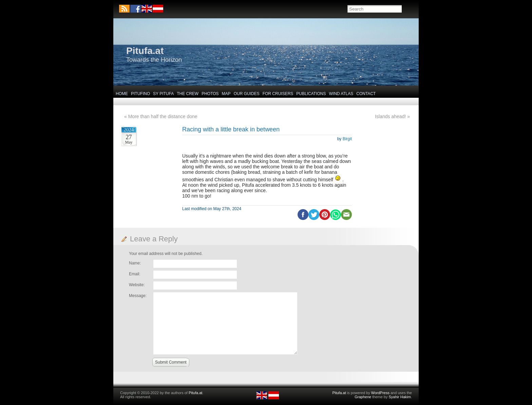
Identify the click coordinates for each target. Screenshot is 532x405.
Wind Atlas (341, 94)
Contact (366, 94)
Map (226, 94)
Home (122, 94)
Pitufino (140, 94)
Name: (135, 263)
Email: (135, 274)
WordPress (380, 393)
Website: (137, 285)
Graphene (363, 397)
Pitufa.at (145, 51)
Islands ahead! (390, 116)
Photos (210, 94)
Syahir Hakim (400, 397)
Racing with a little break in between (231, 129)
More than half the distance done (163, 116)
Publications (311, 94)
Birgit (347, 139)
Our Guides (247, 94)
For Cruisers (278, 94)
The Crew (188, 94)
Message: (138, 296)
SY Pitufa (163, 94)
